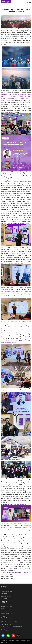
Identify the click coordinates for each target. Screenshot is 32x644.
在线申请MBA (4, 594)
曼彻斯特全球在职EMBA (7, 609)
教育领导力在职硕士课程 (7, 613)
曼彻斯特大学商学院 (6, 596)
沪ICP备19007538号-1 (25, 640)
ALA (7, 642)
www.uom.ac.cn (11, 578)
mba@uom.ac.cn (10, 576)
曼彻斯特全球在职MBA (6, 607)
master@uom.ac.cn (19, 626)
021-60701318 (8, 624)
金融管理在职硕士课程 (6, 611)
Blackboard (4, 598)
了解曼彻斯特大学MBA (6, 592)
